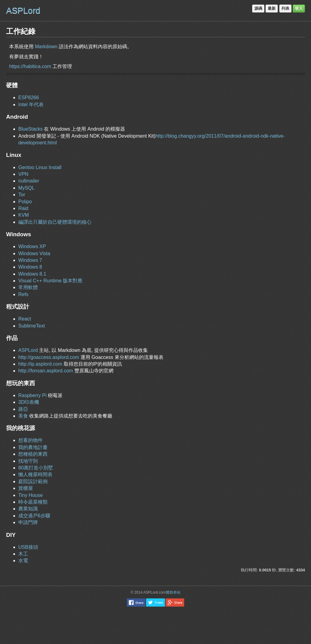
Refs (23, 294)
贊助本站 (173, 592)
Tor (22, 195)
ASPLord (23, 11)
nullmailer (29, 181)
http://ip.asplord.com (40, 364)
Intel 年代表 (31, 105)
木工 (23, 554)
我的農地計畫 (33, 447)
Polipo (25, 202)
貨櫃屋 (26, 488)
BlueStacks (30, 129)
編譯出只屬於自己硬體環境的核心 (55, 222)
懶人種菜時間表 (35, 474)
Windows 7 (30, 260)
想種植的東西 (33, 454)
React (25, 319)
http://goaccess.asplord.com (49, 357)
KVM (24, 215)
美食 (23, 416)
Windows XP (32, 246)
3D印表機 (29, 402)
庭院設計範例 (33, 481)
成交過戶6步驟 (34, 516)
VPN (23, 174)
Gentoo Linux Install (40, 167)
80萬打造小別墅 (36, 468)
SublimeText (32, 326)
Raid (23, 208)
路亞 (23, 409)
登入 (299, 8)
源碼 (258, 8)
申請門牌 (28, 522)
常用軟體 (28, 287)
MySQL (26, 188)
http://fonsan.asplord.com (46, 371)
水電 (23, 561)
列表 (285, 8)
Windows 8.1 (32, 274)
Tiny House (30, 495)
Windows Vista (34, 253)
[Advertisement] (155, 625)
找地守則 (28, 461)
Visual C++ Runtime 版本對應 (50, 281)
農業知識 (28, 509)
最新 (272, 8)
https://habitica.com (30, 66)
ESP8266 (29, 98)
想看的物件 (30, 440)
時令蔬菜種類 (33, 502)
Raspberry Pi (32, 395)
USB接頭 (28, 547)
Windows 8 (30, 267)
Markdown (46, 47)
